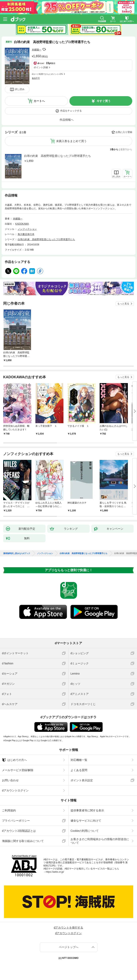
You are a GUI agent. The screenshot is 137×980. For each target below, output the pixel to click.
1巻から (114, 149)
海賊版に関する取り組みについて (23, 841)
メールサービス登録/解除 (18, 770)
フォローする (44, 49)
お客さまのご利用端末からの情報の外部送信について (100, 841)
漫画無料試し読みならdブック (17, 553)
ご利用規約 (9, 810)
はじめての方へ (14, 760)
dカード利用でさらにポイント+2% (47, 74)
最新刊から (126, 149)
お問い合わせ (10, 780)
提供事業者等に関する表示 (87, 810)
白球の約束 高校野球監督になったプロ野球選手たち (57, 156)
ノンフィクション (27, 229)
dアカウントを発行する (69, 928)
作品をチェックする (71, 111)
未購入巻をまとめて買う (71, 141)
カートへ (39, 101)
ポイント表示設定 (82, 780)
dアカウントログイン (15, 790)
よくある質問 (79, 770)
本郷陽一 (37, 50)
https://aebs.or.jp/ (55, 872)
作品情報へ (67, 120)
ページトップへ (69, 947)
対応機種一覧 (79, 760)
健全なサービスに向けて (86, 821)
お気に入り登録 (124, 132)
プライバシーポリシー (16, 821)
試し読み (20, 89)
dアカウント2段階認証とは (19, 831)
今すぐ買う (104, 101)
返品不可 (36, 78)
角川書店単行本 (26, 234)
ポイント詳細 (41, 67)
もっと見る (123, 304)
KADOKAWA (22, 224)
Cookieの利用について (85, 831)
